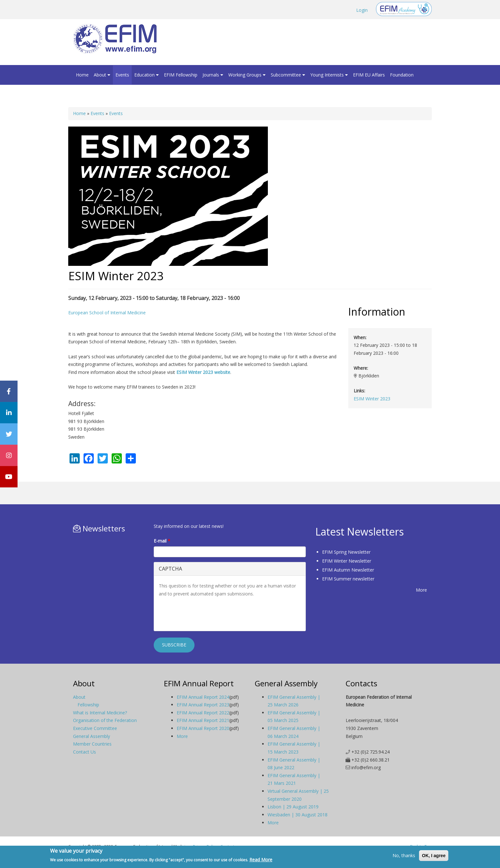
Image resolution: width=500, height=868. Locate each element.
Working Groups (247, 75)
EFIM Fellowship (181, 75)
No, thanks (404, 855)
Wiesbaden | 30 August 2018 (298, 815)
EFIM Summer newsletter (348, 579)
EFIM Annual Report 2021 (203, 720)
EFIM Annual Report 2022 (203, 713)
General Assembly (92, 736)
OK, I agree (434, 856)
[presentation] (207, 614)
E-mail (162, 541)
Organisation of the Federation (105, 720)
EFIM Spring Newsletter (346, 552)
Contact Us (85, 752)
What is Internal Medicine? (100, 713)
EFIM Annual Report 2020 (203, 728)
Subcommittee (288, 75)
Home (82, 75)
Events (122, 75)
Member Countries (92, 744)
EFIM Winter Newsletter (347, 561)
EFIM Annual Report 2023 (203, 705)
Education (147, 75)
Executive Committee (95, 728)
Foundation (402, 75)
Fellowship (88, 705)
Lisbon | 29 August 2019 (293, 807)
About (102, 75)
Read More (261, 860)
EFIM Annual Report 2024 (203, 697)
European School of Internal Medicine (107, 313)
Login (362, 10)
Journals (213, 75)
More (421, 590)
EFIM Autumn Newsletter (348, 570)
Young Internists (329, 75)
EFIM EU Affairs (369, 75)
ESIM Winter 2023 (372, 399)
